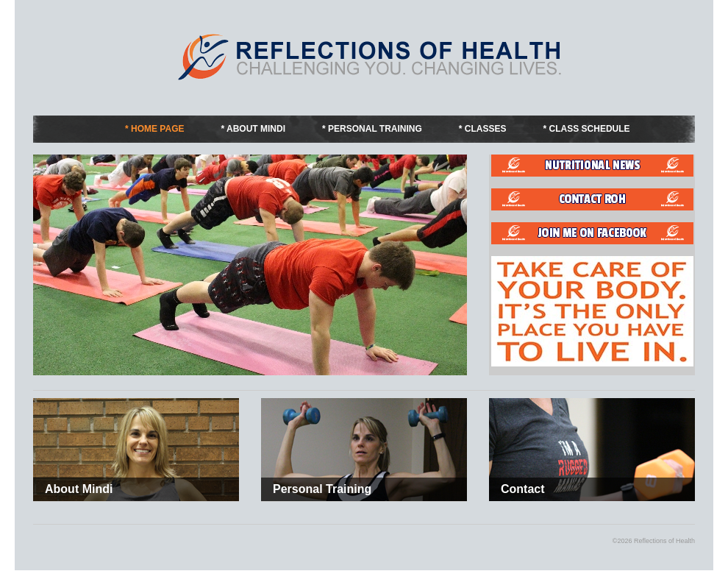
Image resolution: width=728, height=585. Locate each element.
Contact (523, 489)
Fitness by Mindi (371, 57)
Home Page (157, 129)
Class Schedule (590, 129)
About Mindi (256, 129)
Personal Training (375, 129)
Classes (486, 129)
